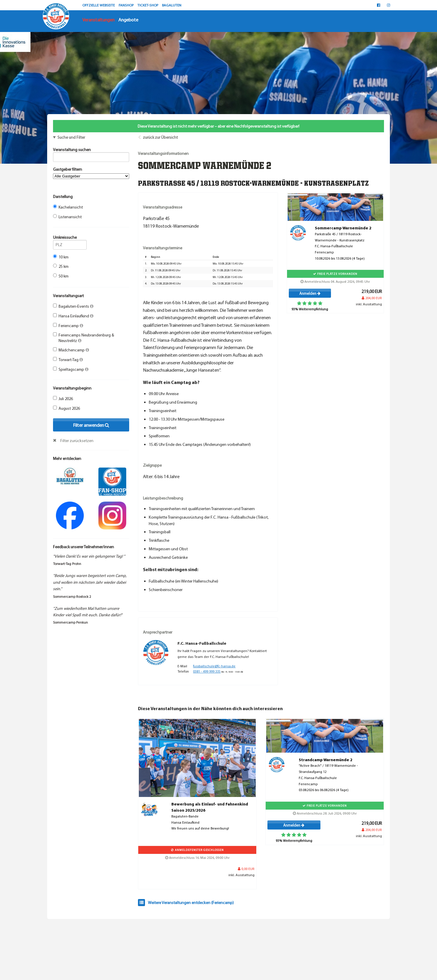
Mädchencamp (71, 350)
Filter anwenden (91, 425)
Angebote (128, 20)
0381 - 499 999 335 (207, 671)
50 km (61, 276)
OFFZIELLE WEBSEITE (99, 5)
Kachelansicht (68, 207)
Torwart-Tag (68, 360)
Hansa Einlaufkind (73, 316)
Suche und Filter (71, 137)
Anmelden (310, 293)
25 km (61, 266)
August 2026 (66, 408)
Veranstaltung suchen (91, 150)
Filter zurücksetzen (77, 441)
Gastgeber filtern (91, 173)
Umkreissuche (70, 238)
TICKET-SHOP (148, 5)
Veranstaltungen (98, 20)
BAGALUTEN (172, 5)
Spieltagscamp (71, 369)
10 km (61, 257)
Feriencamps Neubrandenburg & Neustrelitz (84, 338)
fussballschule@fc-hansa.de (214, 666)
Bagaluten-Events (73, 306)
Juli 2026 (63, 399)
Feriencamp (68, 326)
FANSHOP (127, 5)
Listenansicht (67, 217)
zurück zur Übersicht (160, 137)
